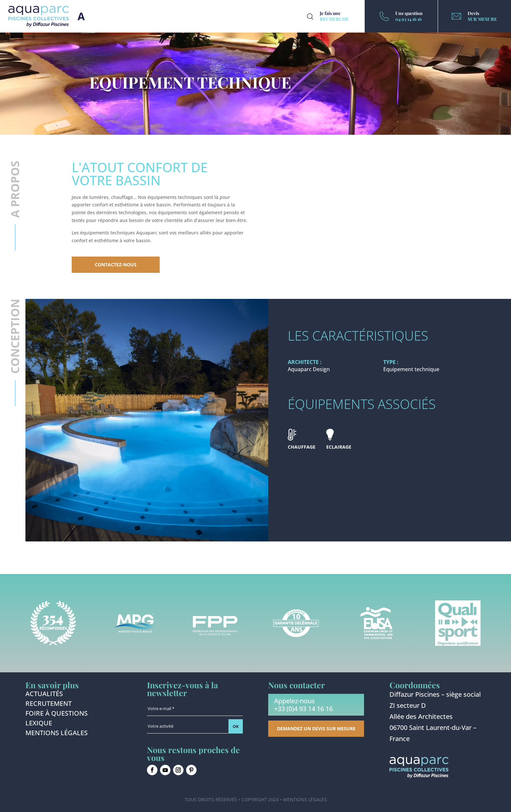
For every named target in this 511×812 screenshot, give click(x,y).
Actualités (44, 695)
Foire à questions (57, 714)
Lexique (39, 724)
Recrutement (49, 705)
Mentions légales (57, 734)
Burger (81, 16)
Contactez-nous (116, 265)
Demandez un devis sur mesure (316, 728)
